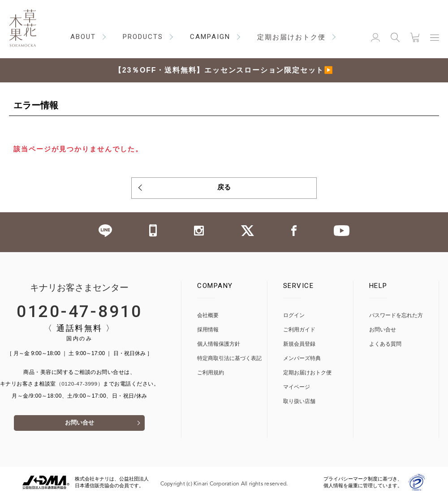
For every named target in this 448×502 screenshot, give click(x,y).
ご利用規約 (211, 375)
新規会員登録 (299, 346)
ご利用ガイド (299, 332)
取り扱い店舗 (299, 403)
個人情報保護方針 (219, 346)
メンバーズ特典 (302, 360)
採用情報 (208, 332)
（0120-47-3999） (80, 386)
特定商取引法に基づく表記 (229, 360)
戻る (224, 189)
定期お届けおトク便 (307, 375)
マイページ (297, 389)
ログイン (294, 317)
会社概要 (208, 317)
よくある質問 (385, 346)
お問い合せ (79, 427)
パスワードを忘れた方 (396, 317)
